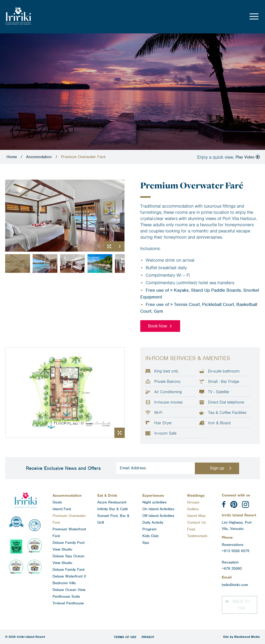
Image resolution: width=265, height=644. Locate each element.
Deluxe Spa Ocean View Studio (68, 559)
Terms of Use (125, 637)
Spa (146, 543)
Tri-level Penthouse (68, 603)
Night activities (154, 502)
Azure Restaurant (112, 502)
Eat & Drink (107, 495)
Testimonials (197, 536)
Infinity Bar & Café (113, 509)
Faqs (191, 529)
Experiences (153, 495)
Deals (57, 502)
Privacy (148, 637)
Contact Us (196, 522)
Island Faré (62, 509)
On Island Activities (158, 509)
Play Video (248, 157)
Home (12, 157)
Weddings (196, 495)
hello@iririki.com (235, 585)
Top (241, 605)
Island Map (196, 516)
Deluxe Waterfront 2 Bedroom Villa (69, 580)
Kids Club (150, 536)
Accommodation (67, 495)
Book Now (158, 326)
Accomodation (39, 157)
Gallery (193, 509)
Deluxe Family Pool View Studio (68, 546)
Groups (193, 502)
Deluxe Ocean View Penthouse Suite (69, 593)
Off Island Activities (158, 516)
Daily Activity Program (153, 526)
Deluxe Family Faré (69, 569)
